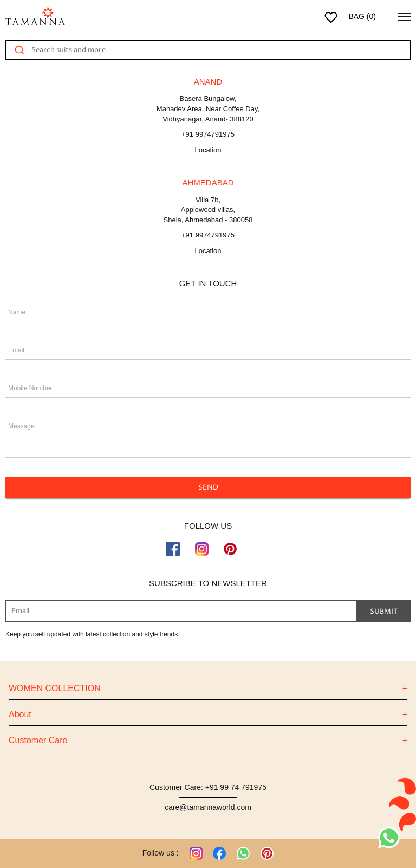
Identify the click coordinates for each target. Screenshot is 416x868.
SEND (208, 487)
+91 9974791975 (208, 134)
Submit (383, 611)
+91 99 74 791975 (236, 787)
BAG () (362, 16)
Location (208, 150)
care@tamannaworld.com (208, 807)
